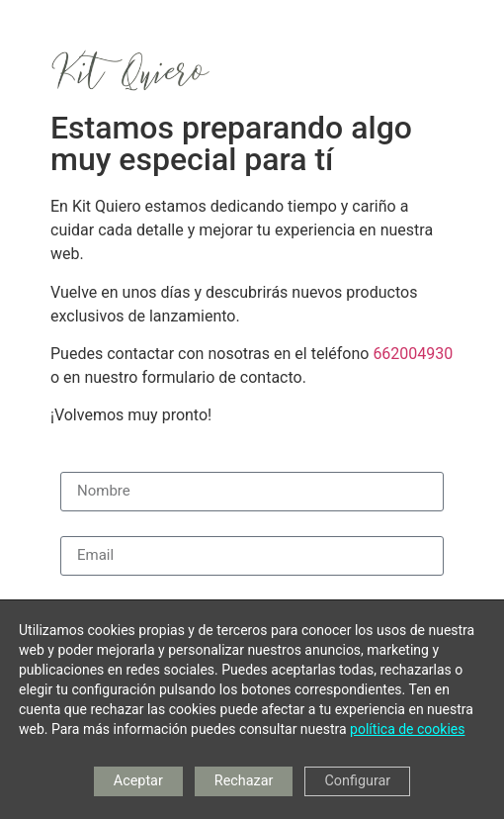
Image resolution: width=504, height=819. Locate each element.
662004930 (413, 354)
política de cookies (407, 729)
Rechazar (244, 781)
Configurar (357, 781)
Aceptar (138, 781)
